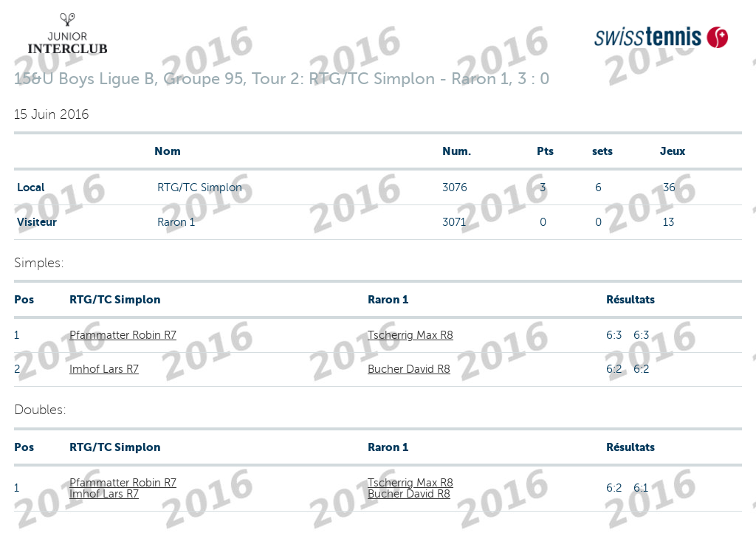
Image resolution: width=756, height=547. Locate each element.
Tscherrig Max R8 (410, 335)
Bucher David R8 (409, 369)
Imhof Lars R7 (104, 369)
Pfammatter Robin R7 (123, 335)
